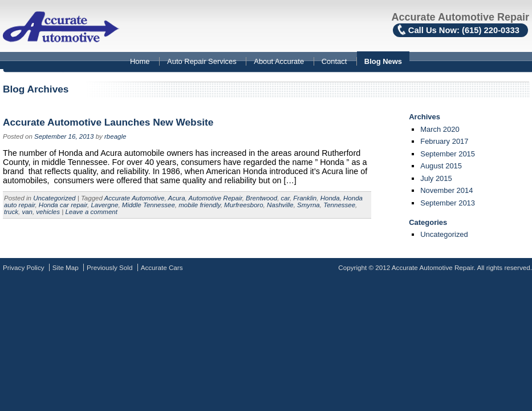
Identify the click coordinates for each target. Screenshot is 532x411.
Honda (330, 198)
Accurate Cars (162, 267)
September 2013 (448, 203)
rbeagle (115, 136)
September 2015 (448, 154)
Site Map (66, 267)
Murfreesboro (243, 205)
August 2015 (441, 166)
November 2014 (446, 190)
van (27, 212)
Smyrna (308, 205)
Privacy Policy (24, 267)
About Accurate (279, 61)
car (285, 198)
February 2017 (444, 141)
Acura (176, 198)
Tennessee (339, 205)
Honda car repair (63, 205)
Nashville (280, 205)
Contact (334, 61)
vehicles (48, 212)
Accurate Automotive (135, 198)
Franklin (305, 198)
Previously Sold (109, 267)
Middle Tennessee (149, 205)
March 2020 (440, 129)
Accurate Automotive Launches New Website (108, 122)
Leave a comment (91, 212)
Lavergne (104, 205)
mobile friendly (199, 205)
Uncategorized (54, 198)
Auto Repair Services (202, 61)
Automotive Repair (216, 198)
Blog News (383, 61)
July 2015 (436, 178)
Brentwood (261, 198)
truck (11, 212)
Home (140, 61)
